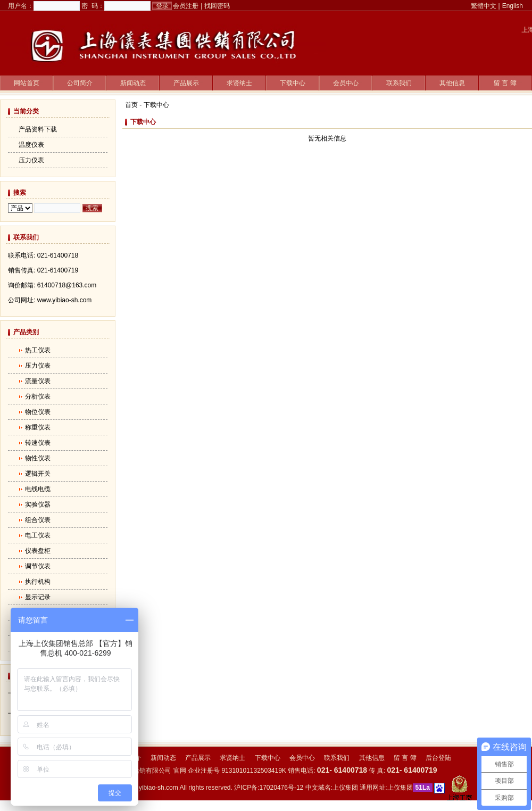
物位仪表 (38, 412)
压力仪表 (31, 160)
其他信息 (452, 83)
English (513, 6)
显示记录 (38, 597)
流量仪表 (38, 381)
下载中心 (293, 83)
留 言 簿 (505, 83)
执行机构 (38, 582)
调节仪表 (38, 566)
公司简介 (80, 83)
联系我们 (399, 83)
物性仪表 (38, 458)
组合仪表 (38, 520)
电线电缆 (38, 489)
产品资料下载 (38, 129)
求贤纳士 (239, 83)
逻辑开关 (38, 474)
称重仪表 (38, 427)
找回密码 (217, 6)
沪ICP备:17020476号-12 (269, 788)
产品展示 (186, 83)
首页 (131, 105)
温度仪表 (31, 145)
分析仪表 (38, 396)
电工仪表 (38, 535)
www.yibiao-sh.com (151, 788)
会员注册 (186, 6)
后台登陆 (438, 758)
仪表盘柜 (38, 551)
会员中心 (346, 83)
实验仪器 (38, 504)
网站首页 (27, 83)
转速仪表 (38, 443)
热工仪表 (38, 350)
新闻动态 (133, 83)
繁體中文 (484, 6)
